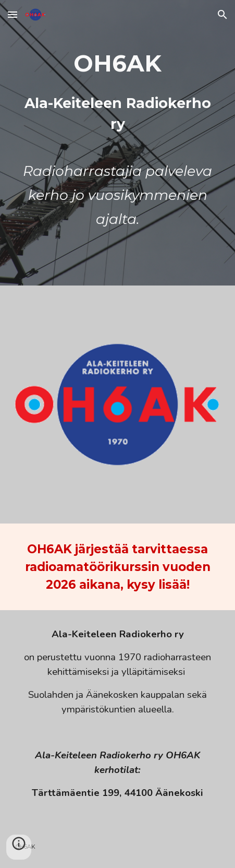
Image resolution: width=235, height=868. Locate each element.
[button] (13, 14)
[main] (118, 143)
